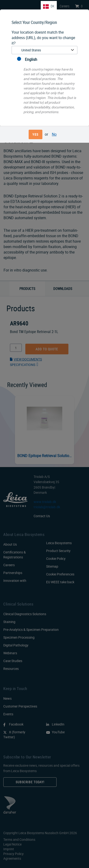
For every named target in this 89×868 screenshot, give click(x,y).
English (27, 59)
